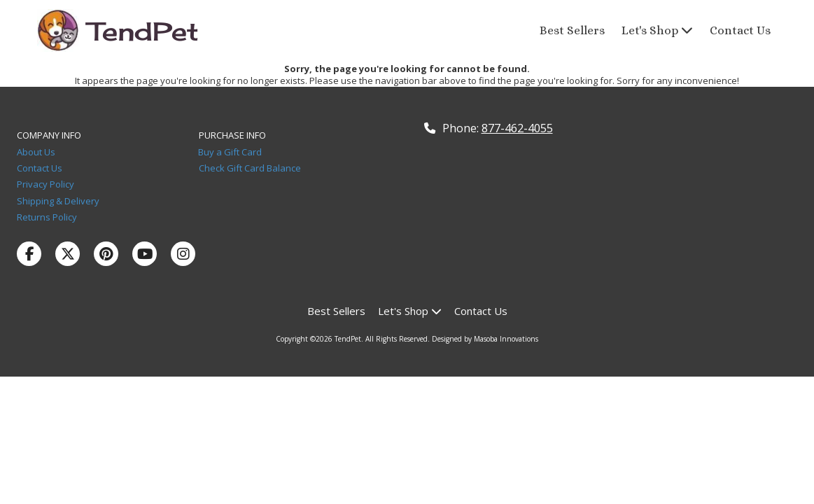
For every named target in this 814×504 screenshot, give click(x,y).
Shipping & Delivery (58, 201)
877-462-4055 (517, 128)
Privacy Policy (48, 184)
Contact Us (43, 168)
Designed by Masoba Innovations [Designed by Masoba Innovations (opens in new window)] (485, 339)
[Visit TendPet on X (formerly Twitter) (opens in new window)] (68, 254)
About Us (37, 152)
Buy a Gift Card (230, 152)
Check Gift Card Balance (250, 168)
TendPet (143, 31)
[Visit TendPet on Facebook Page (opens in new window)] (29, 254)
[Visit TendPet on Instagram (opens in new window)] (183, 254)
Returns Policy (47, 217)
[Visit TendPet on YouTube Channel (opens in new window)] (145, 254)
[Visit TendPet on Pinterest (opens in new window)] (106, 254)
